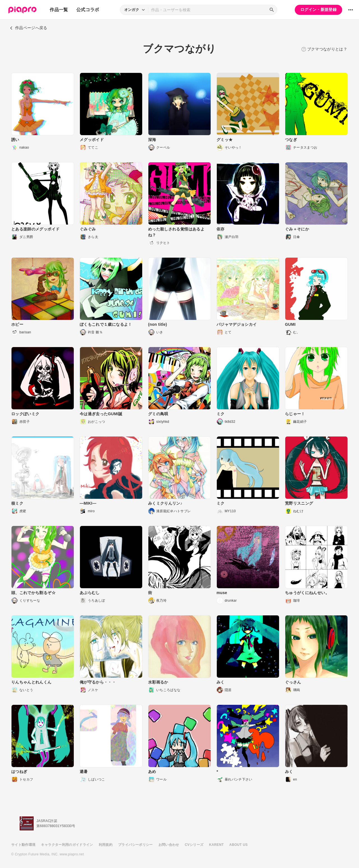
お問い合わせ (169, 845)
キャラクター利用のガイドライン (67, 845)
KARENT (217, 845)
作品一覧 (59, 10)
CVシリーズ (194, 845)
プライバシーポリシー (135, 845)
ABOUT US (239, 845)
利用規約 (106, 845)
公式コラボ (88, 10)
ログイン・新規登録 (318, 10)
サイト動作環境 (23, 845)
